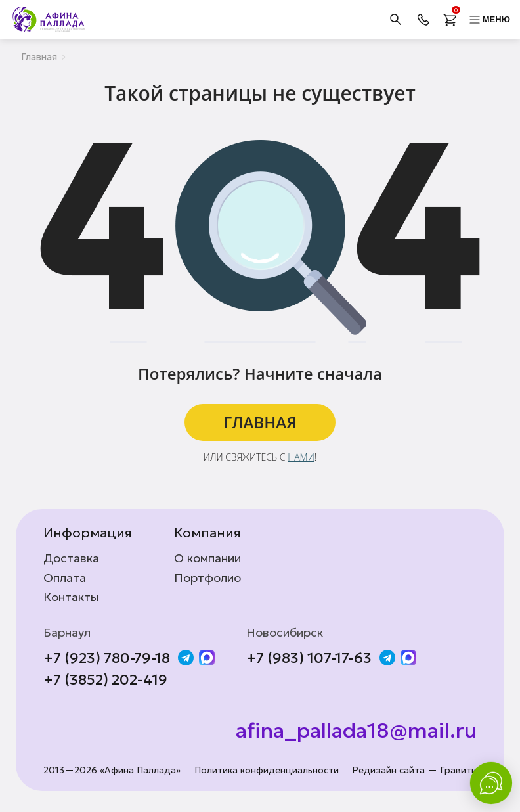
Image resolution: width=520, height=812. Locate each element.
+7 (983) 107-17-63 (309, 658)
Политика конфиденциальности (267, 770)
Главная (39, 57)
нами (301, 457)
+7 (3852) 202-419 (105, 680)
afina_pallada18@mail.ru (356, 731)
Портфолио (207, 578)
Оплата (65, 578)
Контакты (71, 597)
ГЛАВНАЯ (260, 422)
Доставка (71, 558)
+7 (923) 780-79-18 (107, 658)
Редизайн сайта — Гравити (414, 770)
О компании (207, 558)
